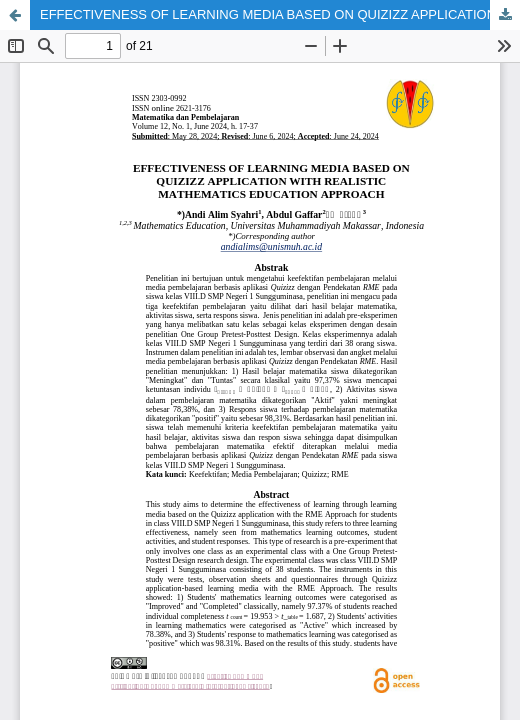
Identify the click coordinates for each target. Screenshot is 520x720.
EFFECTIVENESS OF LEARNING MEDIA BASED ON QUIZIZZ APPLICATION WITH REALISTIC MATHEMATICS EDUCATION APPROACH (280, 14)
